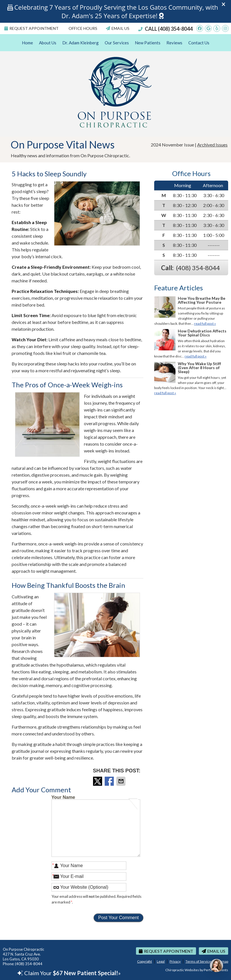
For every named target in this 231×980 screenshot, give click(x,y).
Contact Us (199, 43)
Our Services (117, 43)
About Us (48, 43)
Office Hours (83, 28)
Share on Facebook (110, 781)
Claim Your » (69, 973)
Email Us (118, 28)
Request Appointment (31, 28)
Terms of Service (198, 961)
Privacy (175, 961)
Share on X (98, 781)
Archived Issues (212, 145)
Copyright (145, 961)
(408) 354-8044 (175, 29)
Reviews (174, 43)
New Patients (148, 43)
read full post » (205, 323)
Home (27, 43)
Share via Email (121, 781)
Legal (161, 961)
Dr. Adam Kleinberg (81, 43)
